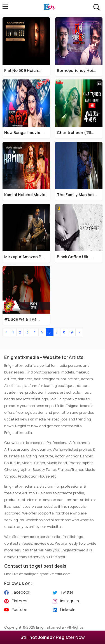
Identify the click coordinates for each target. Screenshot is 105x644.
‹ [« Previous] (6, 332)
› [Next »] (79, 332)
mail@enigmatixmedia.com (47, 574)
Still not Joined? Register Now (53, 637)
